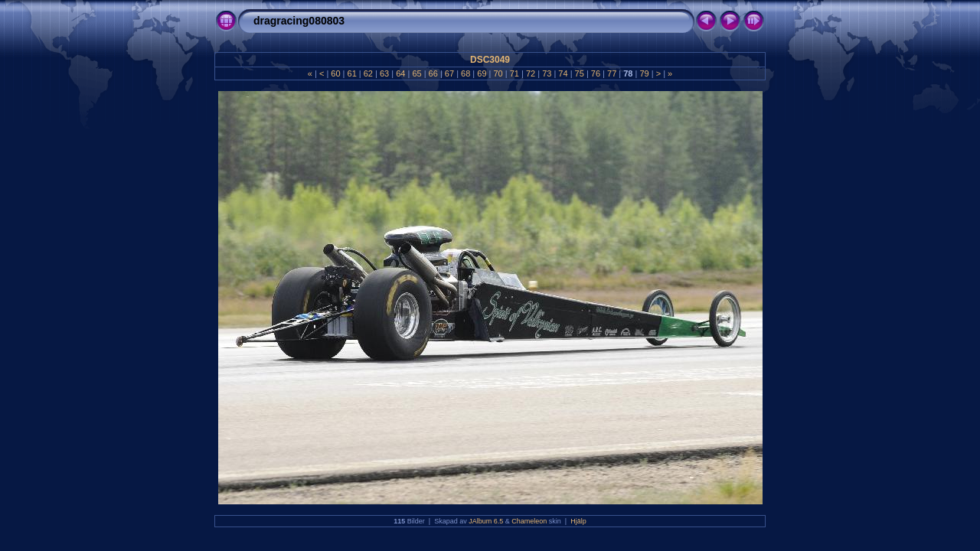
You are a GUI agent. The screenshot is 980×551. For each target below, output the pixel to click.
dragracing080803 (299, 21)
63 (384, 73)
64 (400, 73)
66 (433, 73)
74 (563, 73)
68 (465, 73)
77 (612, 73)
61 (351, 73)
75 (580, 73)
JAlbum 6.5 (486, 521)
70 (498, 73)
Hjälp (578, 521)
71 (514, 73)
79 (644, 73)
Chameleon (529, 521)
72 (531, 73)
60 (335, 73)
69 (482, 73)
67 (449, 73)
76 (596, 73)
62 (368, 73)
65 (416, 73)
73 (547, 73)
